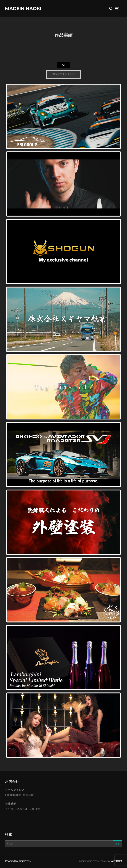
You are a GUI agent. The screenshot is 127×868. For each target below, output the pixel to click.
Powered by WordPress (18, 861)
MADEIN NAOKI (23, 9)
